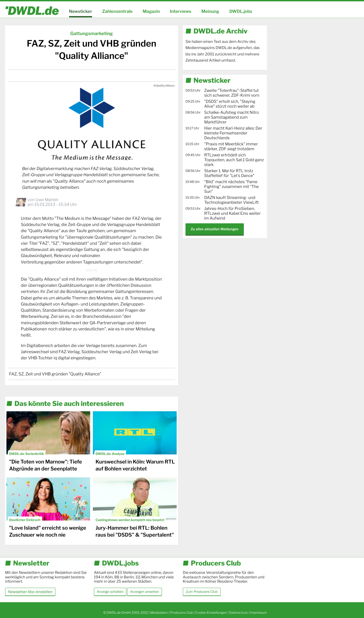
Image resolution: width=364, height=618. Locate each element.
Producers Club (182, 613)
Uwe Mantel (47, 200)
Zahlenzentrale (117, 11)
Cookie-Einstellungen (211, 613)
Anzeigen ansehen (145, 592)
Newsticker (81, 11)
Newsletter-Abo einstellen (30, 592)
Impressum (258, 613)
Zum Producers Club (202, 592)
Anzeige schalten (110, 592)
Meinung (210, 11)
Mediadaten (159, 613)
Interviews (181, 11)
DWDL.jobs (241, 11)
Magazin (151, 11)
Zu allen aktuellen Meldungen (215, 229)
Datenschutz (238, 613)
